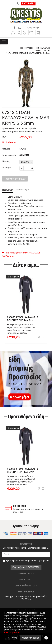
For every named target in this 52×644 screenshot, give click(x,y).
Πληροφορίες (31, 28)
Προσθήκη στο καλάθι (15, 179)
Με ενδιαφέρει (20, 397)
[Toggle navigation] (4, 42)
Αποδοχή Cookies (31, 638)
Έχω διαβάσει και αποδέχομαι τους (28, 561)
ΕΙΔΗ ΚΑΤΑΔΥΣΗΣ (43, 48)
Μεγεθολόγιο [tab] (22, 190)
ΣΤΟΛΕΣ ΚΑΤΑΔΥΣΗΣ (42, 51)
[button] (25, 35)
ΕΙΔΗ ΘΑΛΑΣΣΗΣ (27, 48)
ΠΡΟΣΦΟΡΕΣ (28, 3)
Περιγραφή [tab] (8, 190)
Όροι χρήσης (44, 561)
